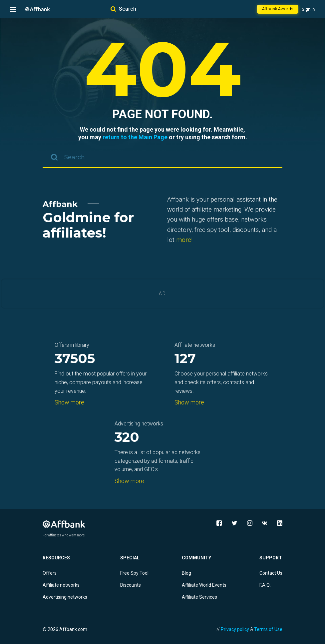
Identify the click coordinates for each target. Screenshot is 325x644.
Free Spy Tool (134, 573)
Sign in (308, 9)
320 (127, 438)
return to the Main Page (135, 137)
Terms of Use (268, 629)
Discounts (131, 585)
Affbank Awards (278, 9)
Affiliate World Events (204, 585)
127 (185, 359)
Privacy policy (235, 629)
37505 (75, 359)
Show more (69, 402)
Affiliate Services (199, 597)
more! (184, 240)
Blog (186, 573)
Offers (50, 573)
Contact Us (271, 573)
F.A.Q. (265, 585)
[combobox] (162, 158)
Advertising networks (65, 597)
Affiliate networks (61, 585)
